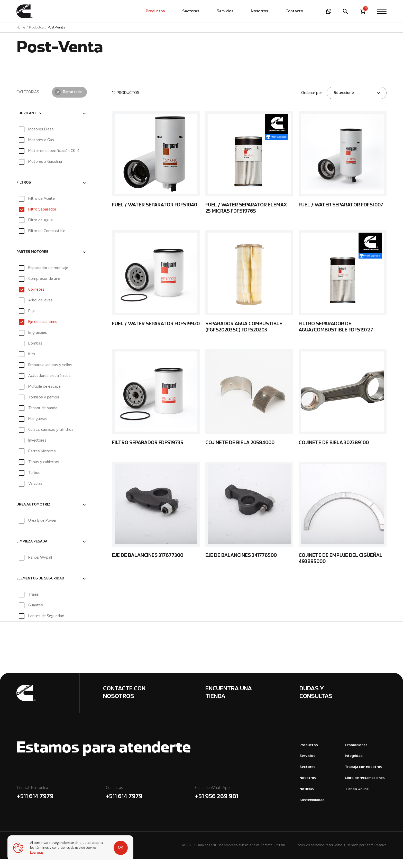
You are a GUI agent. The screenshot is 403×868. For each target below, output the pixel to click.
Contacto (294, 12)
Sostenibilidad (312, 809)
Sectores (191, 12)
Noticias (307, 798)
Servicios (225, 12)
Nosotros (259, 12)
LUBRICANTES (29, 123)
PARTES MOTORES (32, 261)
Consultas (150, 803)
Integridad (354, 765)
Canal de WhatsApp (239, 803)
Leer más (37, 853)
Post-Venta (57, 28)
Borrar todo (72, 101)
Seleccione (344, 102)
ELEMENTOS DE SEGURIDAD (40, 588)
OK (116, 845)
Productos (155, 12)
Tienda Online (357, 798)
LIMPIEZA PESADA (32, 551)
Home (21, 28)
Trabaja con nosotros (364, 776)
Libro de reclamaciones (365, 787)
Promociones (356, 754)
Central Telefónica (61, 803)
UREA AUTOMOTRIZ (33, 514)
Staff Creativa (376, 855)
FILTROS (24, 192)
